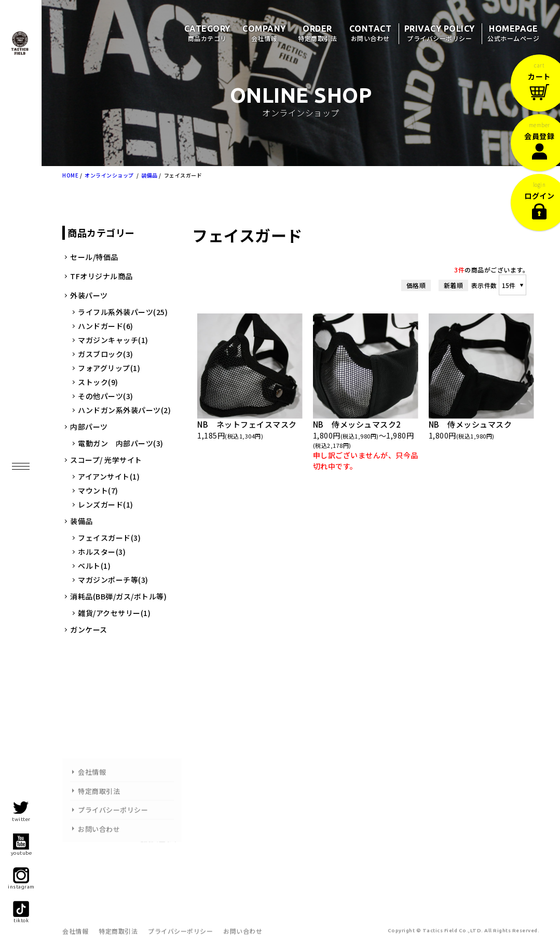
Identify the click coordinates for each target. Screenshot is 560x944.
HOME (70, 175)
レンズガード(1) (106, 504)
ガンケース (89, 630)
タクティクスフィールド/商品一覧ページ (57, 81)
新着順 (454, 285)
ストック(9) (98, 382)
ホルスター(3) (102, 552)
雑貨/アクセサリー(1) (114, 613)
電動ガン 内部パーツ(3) (121, 443)
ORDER (317, 33)
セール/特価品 (94, 257)
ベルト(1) (94, 566)
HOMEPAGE (513, 33)
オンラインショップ (110, 175)
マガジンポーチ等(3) (113, 580)
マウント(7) (98, 490)
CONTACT (371, 33)
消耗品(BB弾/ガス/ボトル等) (118, 596)
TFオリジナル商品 (101, 276)
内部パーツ (89, 427)
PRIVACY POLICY (440, 33)
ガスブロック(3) (106, 354)
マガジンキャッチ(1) (113, 340)
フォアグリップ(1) (109, 368)
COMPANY (264, 33)
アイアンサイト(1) (109, 476)
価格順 (416, 285)
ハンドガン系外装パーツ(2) (124, 410)
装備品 (149, 175)
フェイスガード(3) (109, 538)
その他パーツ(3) (106, 396)
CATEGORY (207, 33)
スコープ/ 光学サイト (106, 460)
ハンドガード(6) (106, 326)
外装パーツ (89, 295)
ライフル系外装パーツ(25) (123, 312)
